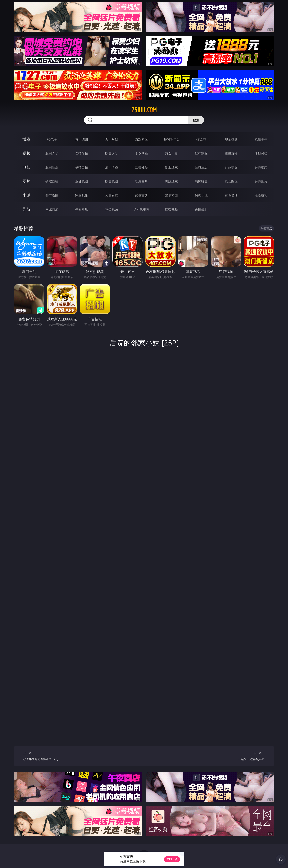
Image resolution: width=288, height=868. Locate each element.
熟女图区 (231, 181)
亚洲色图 (82, 181)
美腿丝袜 (171, 181)
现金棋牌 (231, 139)
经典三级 (201, 167)
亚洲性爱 (52, 167)
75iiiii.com (144, 110)
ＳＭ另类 (261, 153)
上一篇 (50, 757)
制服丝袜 (171, 167)
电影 (26, 167)
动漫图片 (141, 181)
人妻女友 (112, 195)
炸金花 (201, 139)
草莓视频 (112, 209)
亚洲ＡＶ (52, 153)
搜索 (196, 120)
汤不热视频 (141, 209)
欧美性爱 (141, 167)
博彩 (26, 139)
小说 (26, 195)
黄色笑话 (231, 195)
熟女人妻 (171, 153)
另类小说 (201, 195)
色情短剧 (201, 209)
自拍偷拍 (82, 153)
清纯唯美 (201, 181)
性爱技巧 (261, 195)
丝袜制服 (201, 153)
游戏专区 (141, 139)
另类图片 (261, 181)
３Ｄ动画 (141, 153)
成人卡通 (112, 167)
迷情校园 (171, 195)
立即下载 (172, 859)
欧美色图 (112, 181)
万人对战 (112, 139)
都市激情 (52, 195)
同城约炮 (52, 209)
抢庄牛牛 (261, 139)
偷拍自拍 (82, 167)
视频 (26, 153)
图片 (26, 181)
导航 (26, 209)
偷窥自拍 (52, 181)
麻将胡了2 (171, 139)
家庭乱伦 (82, 195)
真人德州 (82, 139)
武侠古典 (141, 195)
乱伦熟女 (231, 167)
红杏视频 (171, 209)
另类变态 (261, 167)
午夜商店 (82, 209)
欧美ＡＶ (112, 153)
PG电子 (52, 139)
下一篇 (238, 757)
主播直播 (231, 153)
